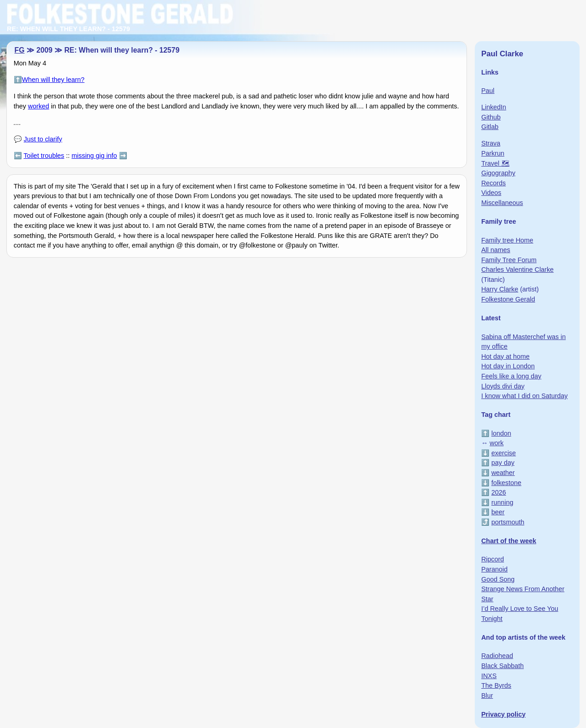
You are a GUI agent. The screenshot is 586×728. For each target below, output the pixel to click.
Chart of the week (509, 541)
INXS (489, 676)
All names (496, 250)
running (502, 502)
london (501, 433)
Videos (491, 193)
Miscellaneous (502, 203)
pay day (503, 463)
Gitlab (490, 127)
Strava (491, 143)
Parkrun (493, 153)
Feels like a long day (511, 376)
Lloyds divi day (503, 386)
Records (494, 183)
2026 (499, 492)
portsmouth (508, 522)
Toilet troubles (44, 156)
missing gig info (94, 156)
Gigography (498, 173)
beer (498, 512)
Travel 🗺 (495, 163)
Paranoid (494, 569)
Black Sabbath (502, 666)
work (497, 443)
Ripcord (493, 559)
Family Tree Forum (509, 260)
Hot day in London (508, 366)
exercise (504, 453)
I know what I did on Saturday (524, 396)
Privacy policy (503, 714)
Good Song (498, 579)
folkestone (506, 483)
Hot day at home (505, 356)
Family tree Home (507, 240)
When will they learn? (53, 80)
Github (491, 117)
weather (503, 473)
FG (20, 50)
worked (38, 106)
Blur (487, 696)
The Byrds (496, 685)
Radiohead (497, 656)
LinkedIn (494, 107)
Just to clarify (43, 139)
